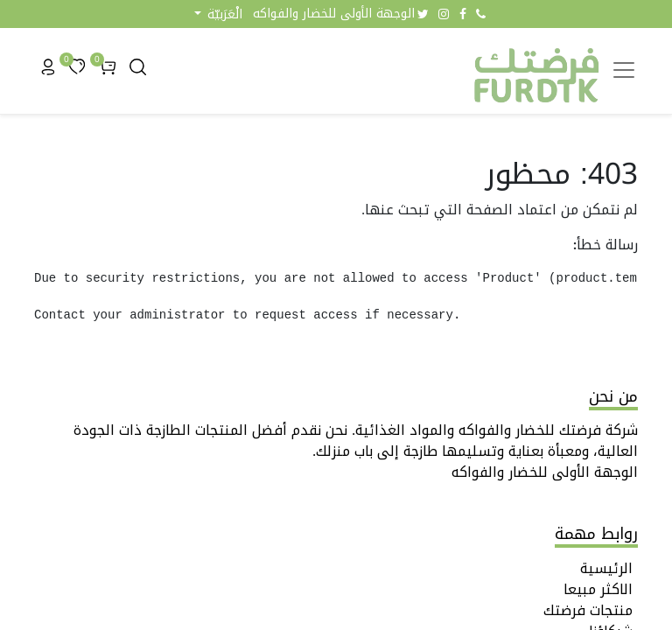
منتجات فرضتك (588, 610)
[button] (218, 14)
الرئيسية (606, 568)
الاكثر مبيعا (598, 589)
